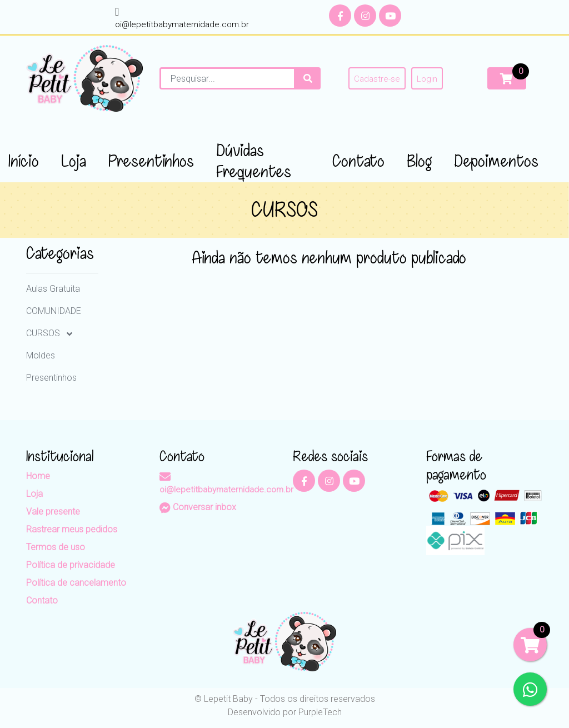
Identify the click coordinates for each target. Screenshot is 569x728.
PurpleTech (320, 712)
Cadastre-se (377, 79)
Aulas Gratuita (53, 289)
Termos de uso (56, 547)
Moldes (41, 355)
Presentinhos (51, 378)
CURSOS (44, 333)
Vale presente (53, 512)
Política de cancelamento (76, 583)
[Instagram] (365, 16)
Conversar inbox (198, 507)
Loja (34, 494)
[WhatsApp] (530, 689)
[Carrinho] (507, 78)
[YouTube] (390, 16)
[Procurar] (308, 78)
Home (38, 476)
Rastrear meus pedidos (72, 529)
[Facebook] (340, 16)
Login (427, 79)
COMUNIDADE (54, 311)
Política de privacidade (71, 565)
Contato (42, 600)
